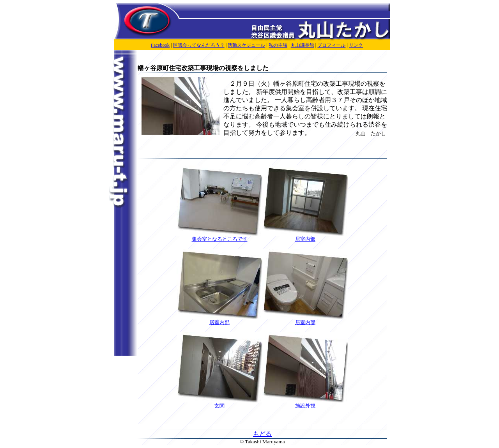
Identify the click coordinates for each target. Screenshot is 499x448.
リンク (356, 45)
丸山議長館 (303, 45)
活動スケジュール (246, 45)
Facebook (160, 45)
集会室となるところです (219, 236)
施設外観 (305, 403)
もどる (262, 434)
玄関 (219, 403)
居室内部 (305, 236)
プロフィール (331, 45)
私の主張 (278, 45)
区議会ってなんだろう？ (199, 45)
